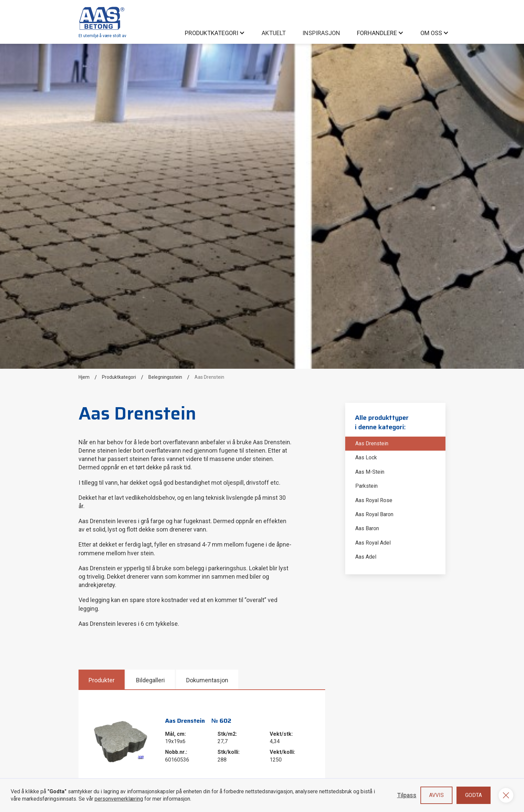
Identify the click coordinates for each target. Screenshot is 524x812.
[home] (102, 22)
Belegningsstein (165, 377)
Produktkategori (119, 377)
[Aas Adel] (395, 557)
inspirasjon (321, 33)
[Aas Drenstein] (395, 444)
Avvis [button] (436, 795)
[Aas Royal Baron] (395, 514)
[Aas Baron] (395, 529)
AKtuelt (274, 33)
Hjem (84, 377)
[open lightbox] (121, 740)
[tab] (102, 679)
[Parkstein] (395, 486)
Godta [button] (474, 795)
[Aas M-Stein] (395, 472)
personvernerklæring (119, 799)
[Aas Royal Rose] (395, 500)
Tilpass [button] (407, 795)
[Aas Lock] (395, 458)
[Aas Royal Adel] (395, 543)
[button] (215, 33)
